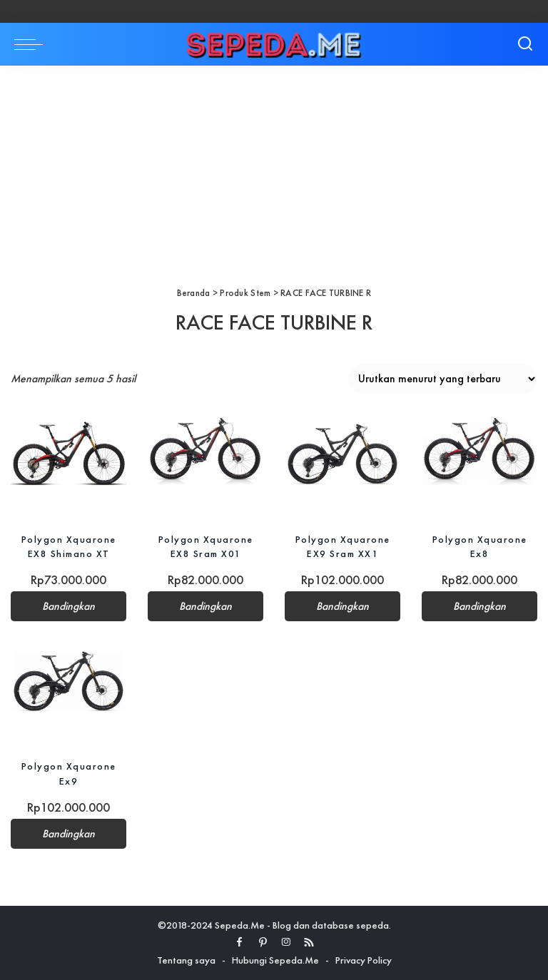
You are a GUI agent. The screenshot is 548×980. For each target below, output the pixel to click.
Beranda (194, 293)
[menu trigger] (32, 44)
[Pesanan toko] (443, 379)
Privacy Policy (364, 960)
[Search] (525, 44)
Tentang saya (186, 960)
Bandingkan (68, 606)
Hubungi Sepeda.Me (275, 960)
